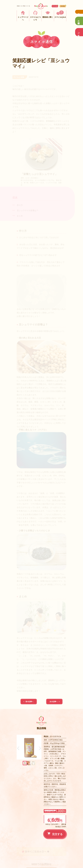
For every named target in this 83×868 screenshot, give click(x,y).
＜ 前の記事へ (29, 702)
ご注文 (79, 32)
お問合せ (79, 21)
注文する (55, 834)
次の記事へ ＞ (54, 702)
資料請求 (79, 12)
